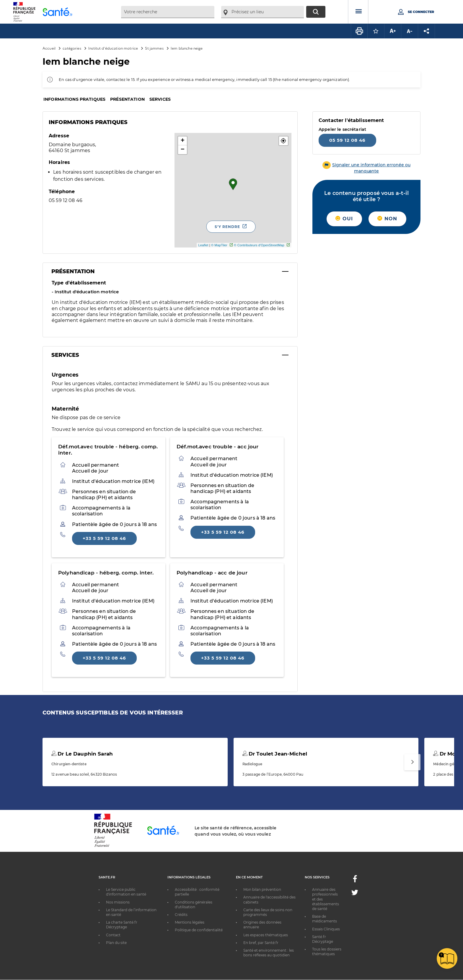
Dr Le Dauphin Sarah (82, 754)
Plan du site (116, 943)
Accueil (49, 48)
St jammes (154, 48)
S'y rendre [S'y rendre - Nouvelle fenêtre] (227, 227)
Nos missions (118, 902)
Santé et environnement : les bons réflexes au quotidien (269, 953)
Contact (113, 935)
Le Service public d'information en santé (126, 892)
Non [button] (387, 219)
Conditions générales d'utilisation (194, 905)
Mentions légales (190, 922)
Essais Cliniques (326, 929)
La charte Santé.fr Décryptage (122, 925)
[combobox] (168, 12)
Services (160, 99)
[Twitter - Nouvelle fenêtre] (355, 894)
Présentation (127, 99)
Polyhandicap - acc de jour (212, 573)
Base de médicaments (325, 919)
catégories (72, 48)
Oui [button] (344, 219)
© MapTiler (219, 245)
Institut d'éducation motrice (113, 48)
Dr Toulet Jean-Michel (275, 754)
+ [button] (183, 141)
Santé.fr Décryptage (323, 939)
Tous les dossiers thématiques (327, 951)
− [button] (183, 150)
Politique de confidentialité (199, 930)
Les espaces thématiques (266, 935)
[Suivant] (412, 762)
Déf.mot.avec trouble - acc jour (217, 447)
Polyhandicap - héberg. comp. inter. (106, 573)
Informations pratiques (74, 99)
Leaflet (203, 245)
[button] (283, 141)
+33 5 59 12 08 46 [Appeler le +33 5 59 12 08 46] (104, 538)
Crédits (181, 915)
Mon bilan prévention (262, 889)
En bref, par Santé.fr (261, 943)
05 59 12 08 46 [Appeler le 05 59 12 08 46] (347, 140)
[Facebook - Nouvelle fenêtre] (355, 881)
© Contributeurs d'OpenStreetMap (259, 245)
